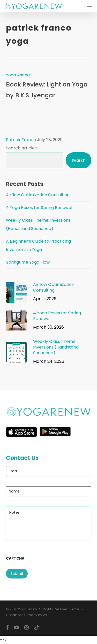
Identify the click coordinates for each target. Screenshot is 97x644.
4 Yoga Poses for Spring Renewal (39, 208)
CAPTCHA (15, 558)
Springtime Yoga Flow (28, 262)
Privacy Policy (36, 615)
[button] (89, 6)
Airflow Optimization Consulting (38, 195)
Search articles (21, 148)
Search (79, 160)
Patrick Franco (21, 140)
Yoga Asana (18, 75)
